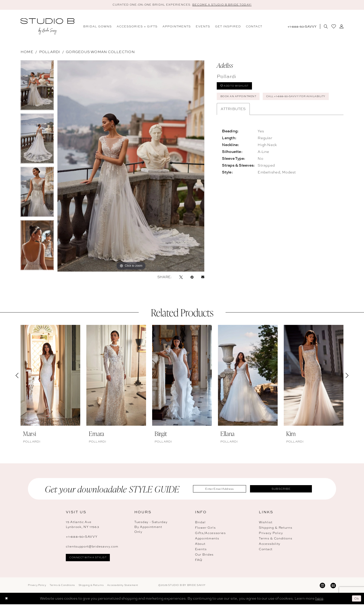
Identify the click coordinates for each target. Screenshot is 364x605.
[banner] (47, 27)
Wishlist (266, 523)
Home (27, 53)
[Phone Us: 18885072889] (302, 27)
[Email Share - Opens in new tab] (203, 278)
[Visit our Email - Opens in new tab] (333, 586)
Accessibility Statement (123, 586)
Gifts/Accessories (210, 534)
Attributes (233, 126)
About (200, 544)
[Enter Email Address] (225, 489)
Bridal (200, 523)
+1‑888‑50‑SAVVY (82, 537)
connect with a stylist (92, 559)
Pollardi (50, 53)
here (319, 599)
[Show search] (326, 27)
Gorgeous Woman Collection (100, 53)
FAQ (199, 561)
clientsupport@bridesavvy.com (92, 547)
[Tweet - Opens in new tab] (181, 278)
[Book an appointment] (318, 15)
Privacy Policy (271, 534)
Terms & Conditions (276, 539)
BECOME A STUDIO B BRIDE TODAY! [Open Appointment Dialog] (229, 5)
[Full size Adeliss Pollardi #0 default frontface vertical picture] (131, 167)
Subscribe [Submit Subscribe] (286, 489)
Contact (266, 550)
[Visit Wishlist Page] (334, 27)
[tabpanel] (37, 88)
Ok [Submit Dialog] (356, 599)
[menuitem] (97, 27)
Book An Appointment (242, 100)
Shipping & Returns (276, 528)
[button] (341, 27)
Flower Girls (205, 528)
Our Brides (204, 555)
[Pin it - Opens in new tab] (192, 278)
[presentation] (50, 376)
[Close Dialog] (7, 599)
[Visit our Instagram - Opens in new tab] (322, 586)
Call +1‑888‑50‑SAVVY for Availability (256, 112)
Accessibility (270, 544)
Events (201, 550)
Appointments (207, 539)
